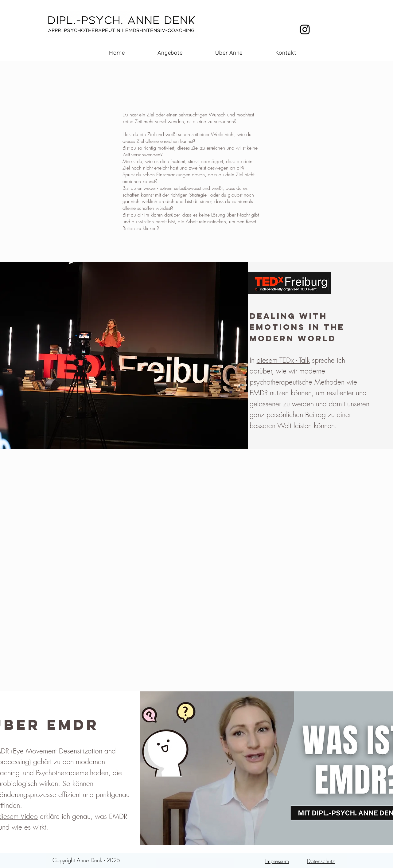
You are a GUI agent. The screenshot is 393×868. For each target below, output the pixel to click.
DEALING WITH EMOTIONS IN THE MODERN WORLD (297, 327)
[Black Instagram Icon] (305, 29)
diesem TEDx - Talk (283, 360)
